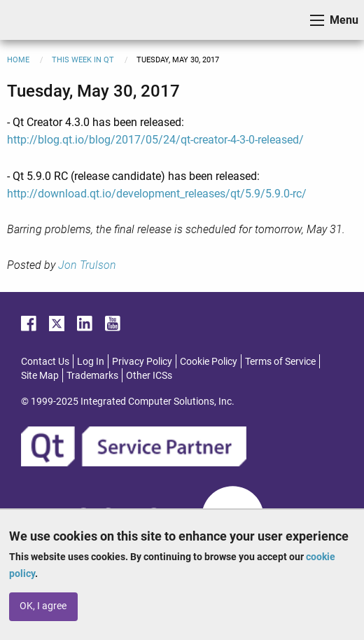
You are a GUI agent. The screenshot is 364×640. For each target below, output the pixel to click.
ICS (32, 20)
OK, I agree (43, 606)
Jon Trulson (87, 265)
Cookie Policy (209, 361)
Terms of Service (280, 361)
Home (18, 60)
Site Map (40, 375)
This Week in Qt (83, 60)
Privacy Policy (142, 361)
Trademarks (92, 375)
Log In (91, 361)
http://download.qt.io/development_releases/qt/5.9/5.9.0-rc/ (157, 194)
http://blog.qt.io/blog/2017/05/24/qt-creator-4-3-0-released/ (155, 140)
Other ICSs (149, 375)
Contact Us (45, 361)
